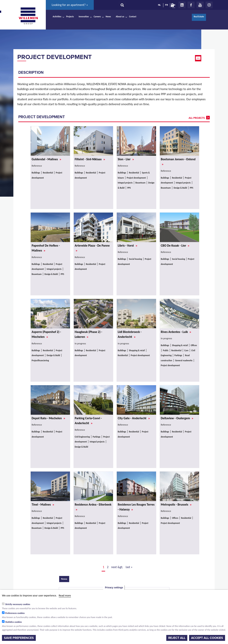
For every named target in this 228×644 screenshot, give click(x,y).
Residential (48, 173)
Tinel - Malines (43, 504)
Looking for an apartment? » (70, 5)
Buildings (36, 173)
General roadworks (184, 360)
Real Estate (199, 17)
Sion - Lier (126, 159)
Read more (65, 596)
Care (186, 350)
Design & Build (180, 188)
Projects (70, 17)
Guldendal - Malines (46, 159)
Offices (194, 345)
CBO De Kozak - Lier (175, 246)
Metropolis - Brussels (176, 504)
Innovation (84, 17)
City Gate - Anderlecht (134, 418)
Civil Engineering (82, 437)
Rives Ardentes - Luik (176, 332)
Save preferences (19, 638)
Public (166, 350)
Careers (97, 17)
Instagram (209, 5)
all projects (197, 118)
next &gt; (117, 567)
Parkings (178, 355)
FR (166, 5)
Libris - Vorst (127, 246)
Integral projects (125, 183)
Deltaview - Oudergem (177, 418)
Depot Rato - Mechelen (48, 418)
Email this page (199, 58)
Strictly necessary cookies (18, 604)
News (108, 17)
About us (120, 17)
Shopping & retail (137, 350)
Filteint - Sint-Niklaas (90, 159)
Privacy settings (114, 588)
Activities (57, 17)
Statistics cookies (14, 622)
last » (129, 567)
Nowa (65, 579)
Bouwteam (140, 183)
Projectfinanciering (40, 360)
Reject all (177, 638)
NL (159, 5)
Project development (55, 57)
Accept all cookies (207, 638)
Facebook (191, 5)
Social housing (135, 259)
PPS (129, 188)
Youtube (200, 5)
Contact (133, 17)
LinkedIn (182, 5)
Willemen (28, 16)
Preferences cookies (15, 613)
